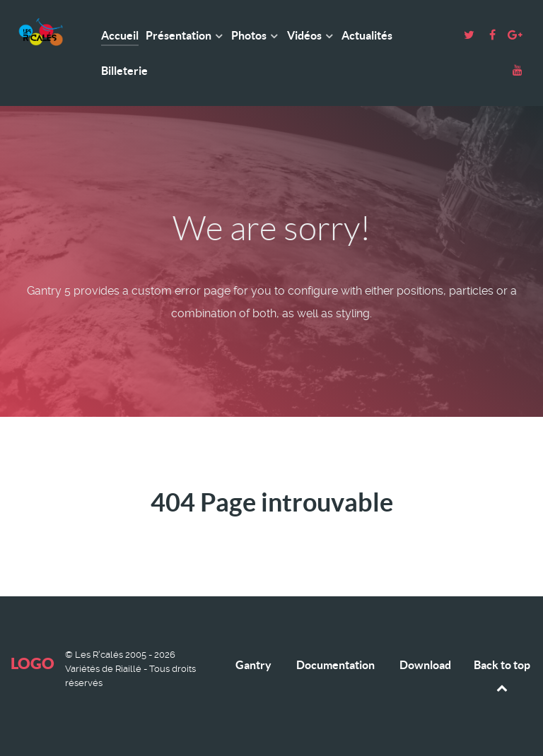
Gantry (253, 665)
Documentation (335, 665)
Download (425, 665)
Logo (33, 663)
